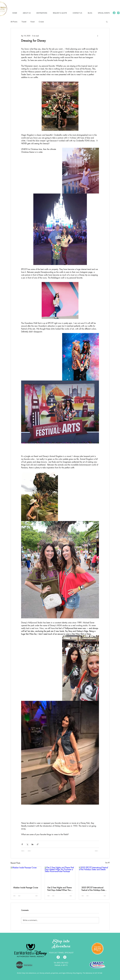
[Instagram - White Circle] (65, 957)
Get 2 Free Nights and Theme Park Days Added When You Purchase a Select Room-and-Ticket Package (59, 889)
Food (32, 22)
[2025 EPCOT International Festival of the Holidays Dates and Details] (94, 875)
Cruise (41, 22)
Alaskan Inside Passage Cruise (26, 888)
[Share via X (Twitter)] (27, 844)
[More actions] (98, 36)
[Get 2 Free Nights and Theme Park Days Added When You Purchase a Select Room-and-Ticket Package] (60, 875)
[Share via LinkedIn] (32, 844)
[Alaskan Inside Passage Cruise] (26, 875)
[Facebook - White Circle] (58, 957)
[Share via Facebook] (22, 844)
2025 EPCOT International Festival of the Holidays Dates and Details (93, 889)
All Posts (14, 22)
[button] (27, 13)
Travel (24, 22)
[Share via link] (38, 844)
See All (107, 863)
